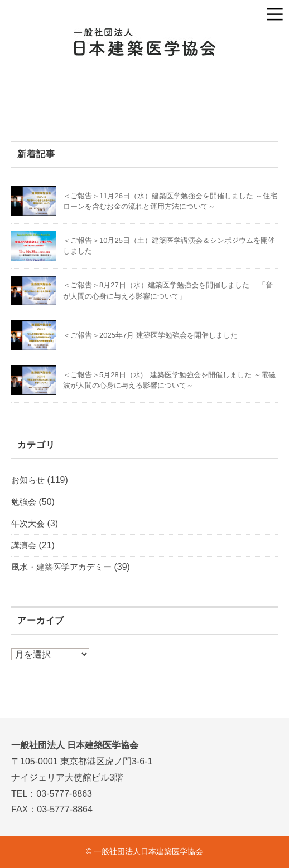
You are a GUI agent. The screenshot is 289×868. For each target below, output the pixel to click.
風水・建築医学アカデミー (61, 567)
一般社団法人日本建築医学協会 (148, 851)
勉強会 (24, 502)
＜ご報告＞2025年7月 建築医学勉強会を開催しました (150, 335)
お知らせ (28, 480)
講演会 (24, 545)
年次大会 (28, 523)
